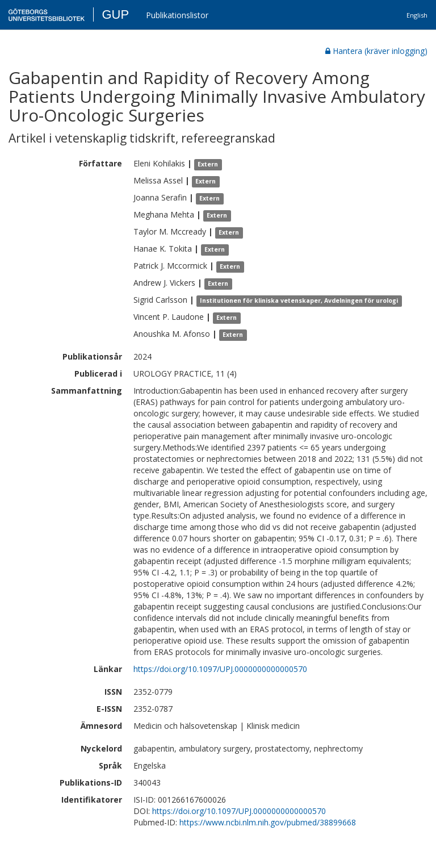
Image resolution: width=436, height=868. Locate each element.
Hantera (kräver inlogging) (376, 51)
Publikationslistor (177, 15)
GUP (115, 14)
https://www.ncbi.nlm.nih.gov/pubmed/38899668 (268, 822)
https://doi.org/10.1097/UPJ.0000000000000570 (220, 669)
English (417, 15)
